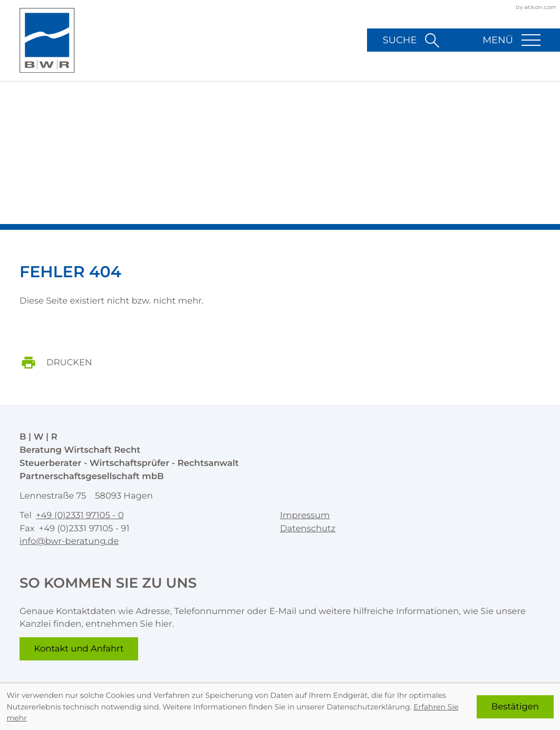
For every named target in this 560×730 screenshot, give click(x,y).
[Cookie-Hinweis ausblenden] (515, 707)
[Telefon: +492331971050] (80, 516)
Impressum (305, 515)
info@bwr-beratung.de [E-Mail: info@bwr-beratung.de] (69, 542)
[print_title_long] (64, 363)
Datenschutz (308, 529)
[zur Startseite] (47, 41)
